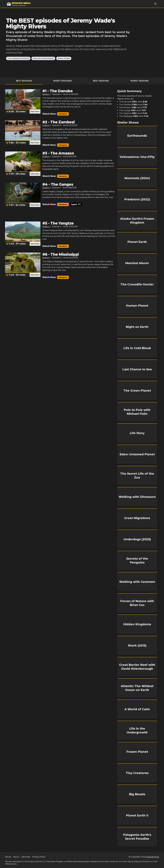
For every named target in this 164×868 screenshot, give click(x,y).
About (16, 857)
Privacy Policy (39, 857)
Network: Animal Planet (43, 58)
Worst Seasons (140, 81)
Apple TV (76, 204)
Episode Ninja (153, 857)
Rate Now (35, 112)
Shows (8, 857)
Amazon (63, 114)
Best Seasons (101, 81)
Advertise (26, 857)
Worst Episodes (63, 81)
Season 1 (46, 94)
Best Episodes (24, 81)
